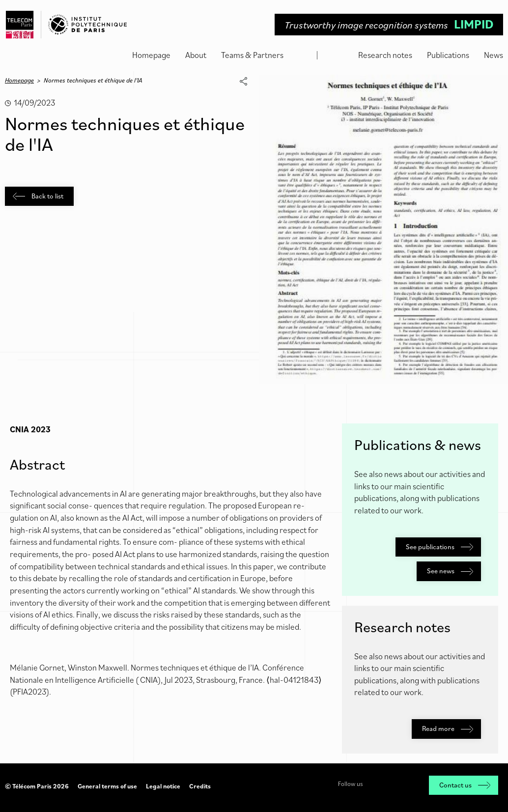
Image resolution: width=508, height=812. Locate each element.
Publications (448, 55)
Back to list (38, 196)
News (494, 55)
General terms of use (107, 786)
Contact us (465, 785)
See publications (439, 547)
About (196, 55)
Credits (200, 786)
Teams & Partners (252, 55)
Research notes (385, 55)
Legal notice (163, 786)
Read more (448, 728)
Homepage (151, 55)
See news (450, 571)
